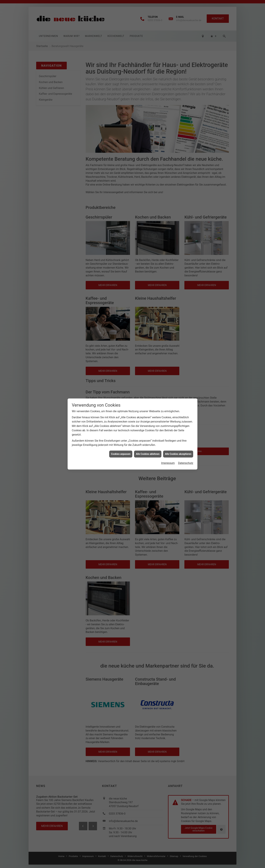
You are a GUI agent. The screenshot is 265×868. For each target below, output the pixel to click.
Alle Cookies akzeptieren (178, 454)
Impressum (168, 463)
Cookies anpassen (121, 454)
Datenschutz (186, 463)
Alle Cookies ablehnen (148, 454)
